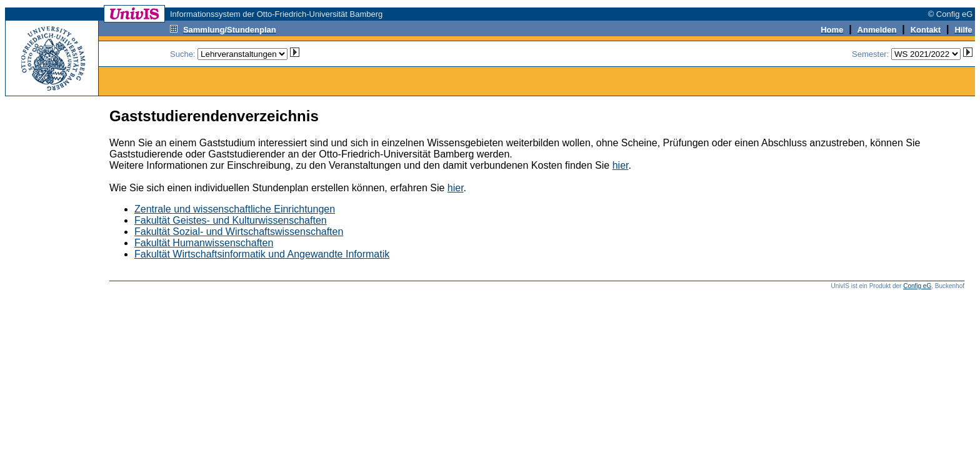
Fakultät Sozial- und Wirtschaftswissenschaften (239, 232)
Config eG (917, 286)
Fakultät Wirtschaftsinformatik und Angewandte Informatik (262, 254)
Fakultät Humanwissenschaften (204, 243)
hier (621, 165)
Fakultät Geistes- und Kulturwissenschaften (231, 220)
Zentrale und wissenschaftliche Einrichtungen (235, 209)
